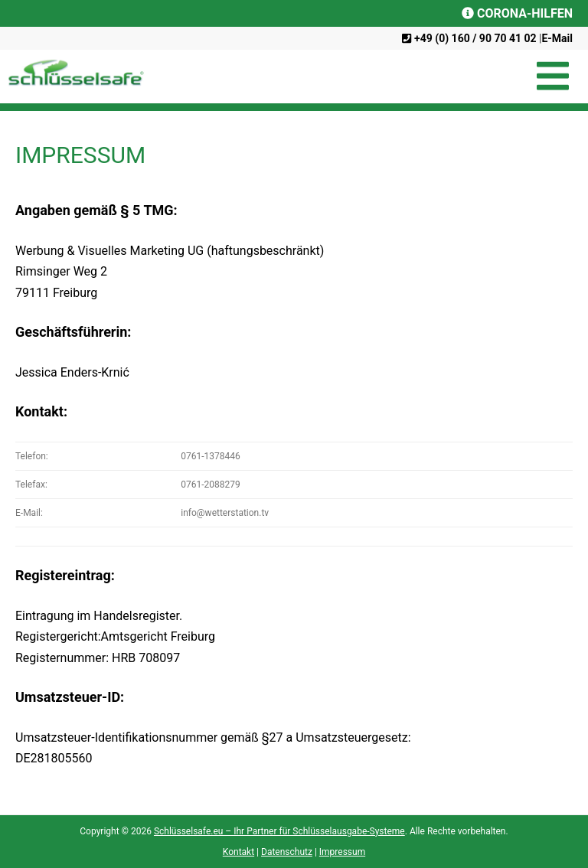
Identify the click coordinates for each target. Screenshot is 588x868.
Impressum (342, 852)
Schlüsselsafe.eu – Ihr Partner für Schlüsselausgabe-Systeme (279, 831)
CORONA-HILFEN (517, 13)
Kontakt (238, 852)
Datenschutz (287, 852)
